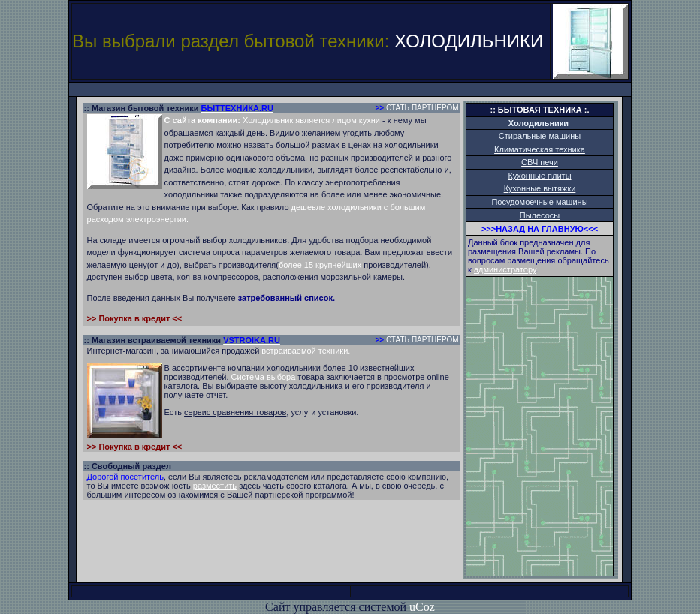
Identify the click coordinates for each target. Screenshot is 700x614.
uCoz (422, 607)
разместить (215, 486)
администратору (505, 269)
